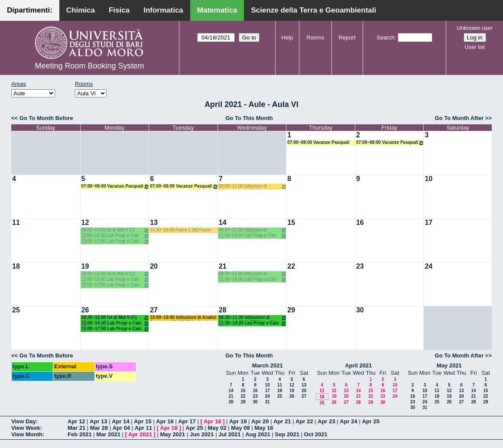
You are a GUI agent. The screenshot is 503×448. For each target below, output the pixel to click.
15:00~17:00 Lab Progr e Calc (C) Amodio (116, 242)
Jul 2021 (229, 434)
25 (16, 310)
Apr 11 (143, 428)
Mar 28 (99, 428)
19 (85, 266)
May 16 (264, 428)
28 (223, 310)
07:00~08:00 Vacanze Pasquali (318, 142)
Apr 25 (370, 421)
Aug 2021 (258, 434)
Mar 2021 (108, 434)
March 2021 (268, 365)
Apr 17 (187, 421)
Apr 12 (76, 421)
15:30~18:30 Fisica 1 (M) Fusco (180, 230)
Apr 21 (282, 421)
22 (291, 266)
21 (223, 266)
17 (428, 222)
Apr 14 (120, 421)
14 (223, 222)
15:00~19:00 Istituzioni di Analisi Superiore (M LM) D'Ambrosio (183, 318)
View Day (24, 421)
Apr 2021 (140, 434)
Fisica (119, 10)
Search (385, 37)
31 (268, 402)
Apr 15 (143, 421)
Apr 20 (260, 421)
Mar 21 (76, 428)
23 (360, 266)
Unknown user (475, 28)
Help (287, 37)
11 (16, 222)
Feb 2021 (80, 434)
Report (347, 37)
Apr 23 (326, 421)
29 (291, 310)
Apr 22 (304, 421)
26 (85, 310)
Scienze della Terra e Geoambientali (313, 10)
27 (154, 310)
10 (428, 179)
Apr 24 (348, 421)
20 (154, 266)
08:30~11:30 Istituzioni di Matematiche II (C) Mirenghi (253, 230)
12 (85, 222)
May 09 (240, 428)
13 (154, 222)
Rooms (315, 37)
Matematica (217, 10)
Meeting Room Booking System (89, 66)
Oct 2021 (316, 434)
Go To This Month (249, 118)
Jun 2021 (202, 434)
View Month (27, 434)
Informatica (163, 10)
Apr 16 (165, 421)
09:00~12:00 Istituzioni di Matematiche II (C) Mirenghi (253, 187)
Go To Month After (459, 118)
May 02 (217, 428)
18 (16, 266)
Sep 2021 (287, 434)
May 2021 (449, 365)
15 (291, 222)
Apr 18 (212, 421)
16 (360, 222)
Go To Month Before (46, 118)
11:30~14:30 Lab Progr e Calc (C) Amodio (253, 236)
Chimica (81, 10)
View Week (26, 428)
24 (428, 266)
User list (475, 47)
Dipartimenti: (30, 10)
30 (360, 310)
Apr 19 (238, 421)
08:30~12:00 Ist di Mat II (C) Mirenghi (116, 230)
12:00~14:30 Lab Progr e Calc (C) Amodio (116, 236)
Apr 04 (121, 428)
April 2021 (358, 365)
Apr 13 (98, 421)
